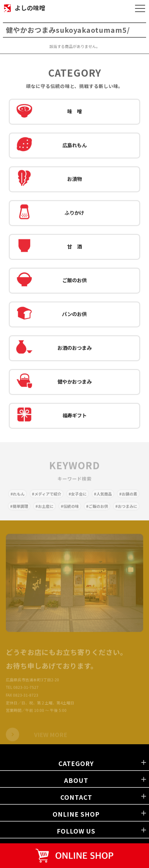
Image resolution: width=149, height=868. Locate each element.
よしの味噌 (30, 8)
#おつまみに (126, 509)
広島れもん (51, 146)
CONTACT (76, 797)
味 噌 (49, 112)
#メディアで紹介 (47, 497)
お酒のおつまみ (54, 348)
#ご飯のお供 (97, 509)
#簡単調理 (19, 509)
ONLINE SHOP (76, 814)
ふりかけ (50, 213)
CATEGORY (76, 763)
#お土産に (44, 509)
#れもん (18, 497)
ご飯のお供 (51, 281)
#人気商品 (103, 497)
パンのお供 (51, 314)
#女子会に (78, 497)
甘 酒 (49, 247)
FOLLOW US (76, 831)
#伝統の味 (70, 509)
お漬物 (49, 179)
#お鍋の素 (128, 497)
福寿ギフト (51, 416)
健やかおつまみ (54, 382)
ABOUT (76, 780)
